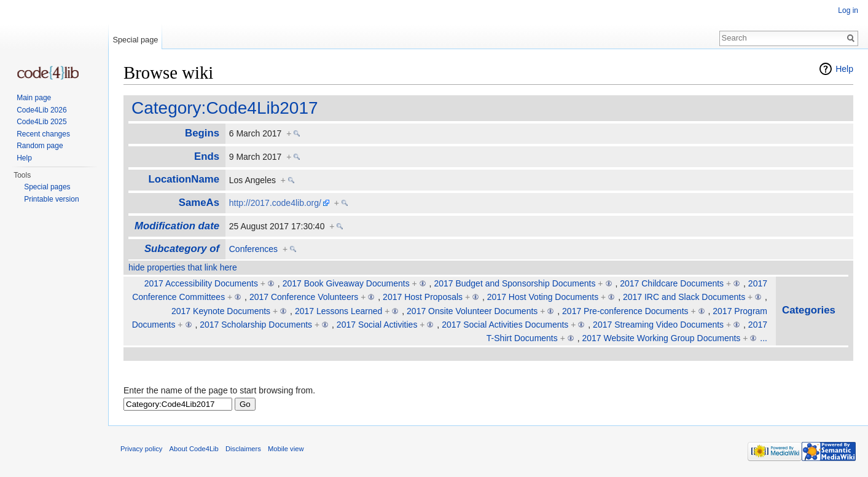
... (764, 338)
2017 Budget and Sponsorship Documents (514, 283)
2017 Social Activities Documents (505, 325)
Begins (202, 133)
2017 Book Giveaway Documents (346, 283)
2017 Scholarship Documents (256, 325)
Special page (135, 40)
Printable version (51, 199)
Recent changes (43, 134)
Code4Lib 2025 (41, 122)
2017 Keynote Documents (221, 311)
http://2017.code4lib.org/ (275, 203)
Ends (207, 156)
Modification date (177, 226)
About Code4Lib (194, 449)
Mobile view (286, 449)
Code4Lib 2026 (41, 110)
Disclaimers (243, 449)
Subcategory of (182, 249)
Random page (40, 146)
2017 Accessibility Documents (201, 283)
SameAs (199, 203)
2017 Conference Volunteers (304, 297)
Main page (34, 98)
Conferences (253, 249)
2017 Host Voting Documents (543, 297)
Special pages (47, 187)
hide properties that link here (183, 267)
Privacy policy (141, 449)
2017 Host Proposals (423, 297)
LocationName (184, 179)
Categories (809, 310)
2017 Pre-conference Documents (625, 311)
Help (844, 69)
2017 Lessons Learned (338, 311)
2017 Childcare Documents (672, 283)
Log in (848, 10)
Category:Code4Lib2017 (225, 108)
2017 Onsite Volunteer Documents (472, 311)
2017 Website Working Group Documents (662, 338)
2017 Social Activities (377, 325)
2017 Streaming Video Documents (658, 325)
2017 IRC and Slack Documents (684, 297)
